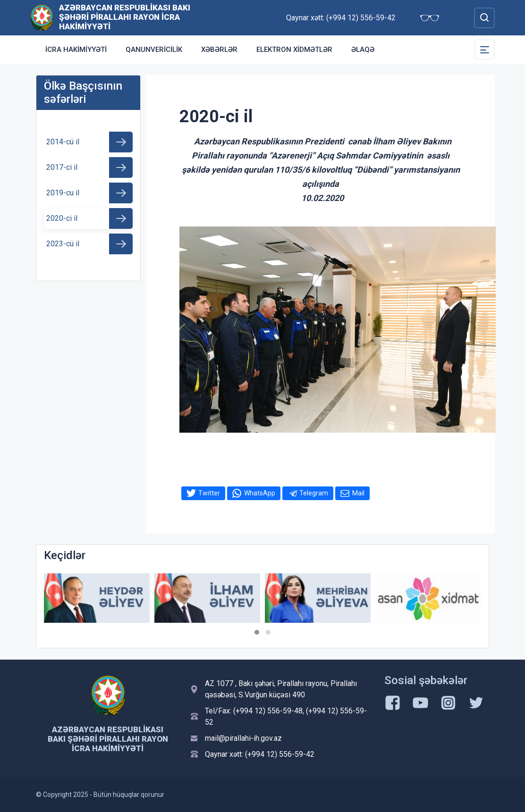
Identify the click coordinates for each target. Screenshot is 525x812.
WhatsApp (260, 493)
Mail (358, 493)
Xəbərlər (219, 50)
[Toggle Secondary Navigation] (484, 50)
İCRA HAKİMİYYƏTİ (76, 50)
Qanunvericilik (154, 50)
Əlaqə (363, 50)
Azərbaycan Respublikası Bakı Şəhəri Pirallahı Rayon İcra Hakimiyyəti (125, 17)
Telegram (314, 493)
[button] (257, 632)
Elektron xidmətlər (294, 50)
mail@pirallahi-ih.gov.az (243, 738)
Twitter (209, 493)
